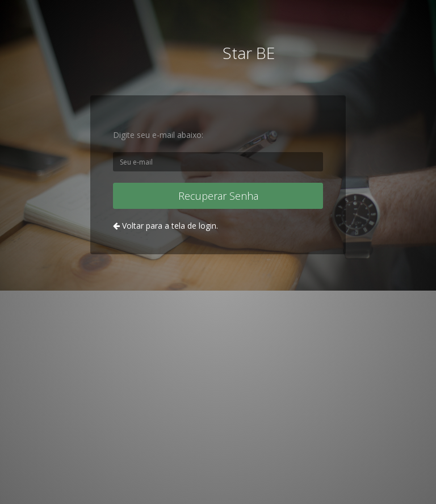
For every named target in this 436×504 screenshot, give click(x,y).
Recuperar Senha (218, 196)
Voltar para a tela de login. (165, 226)
